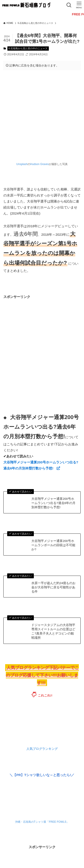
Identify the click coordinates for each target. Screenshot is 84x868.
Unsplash (22, 164)
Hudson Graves (40, 164)
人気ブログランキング (42, 749)
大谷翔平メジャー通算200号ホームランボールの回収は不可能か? (53, 545)
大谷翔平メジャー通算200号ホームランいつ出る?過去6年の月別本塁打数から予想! (53, 503)
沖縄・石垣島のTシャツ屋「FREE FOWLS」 (42, 822)
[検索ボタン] (69, 5)
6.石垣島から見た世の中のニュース (28, 48)
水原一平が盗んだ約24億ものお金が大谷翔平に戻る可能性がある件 (53, 587)
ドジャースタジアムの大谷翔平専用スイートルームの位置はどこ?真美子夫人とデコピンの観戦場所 (53, 631)
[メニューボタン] (79, 5)
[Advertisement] (42, 342)
